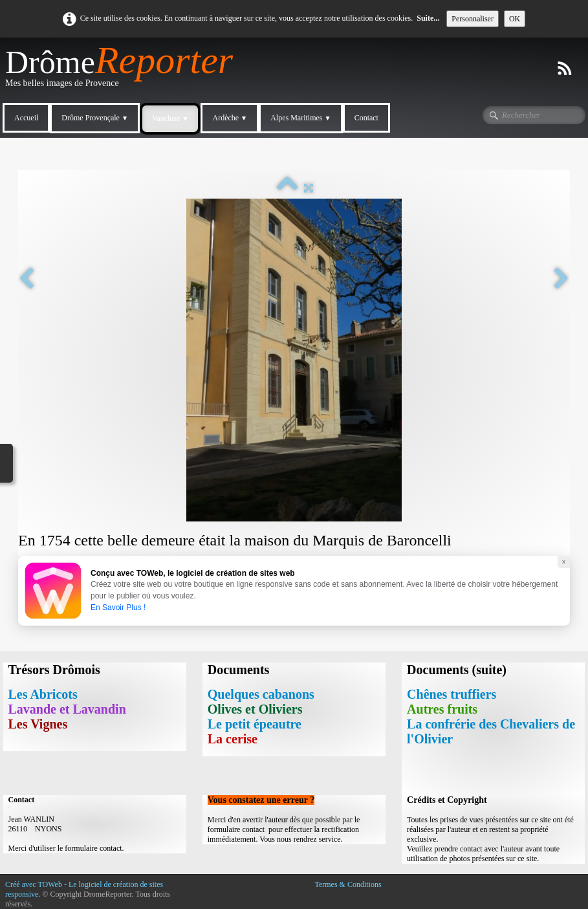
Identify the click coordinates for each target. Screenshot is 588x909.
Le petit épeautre (255, 724)
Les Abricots (43, 694)
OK (515, 19)
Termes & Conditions (348, 884)
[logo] (124, 72)
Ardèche (230, 118)
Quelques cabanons (261, 694)
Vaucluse (170, 118)
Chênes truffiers (452, 694)
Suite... (428, 18)
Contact (366, 118)
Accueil (26, 118)
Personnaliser (473, 19)
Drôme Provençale (95, 118)
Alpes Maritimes (300, 118)
